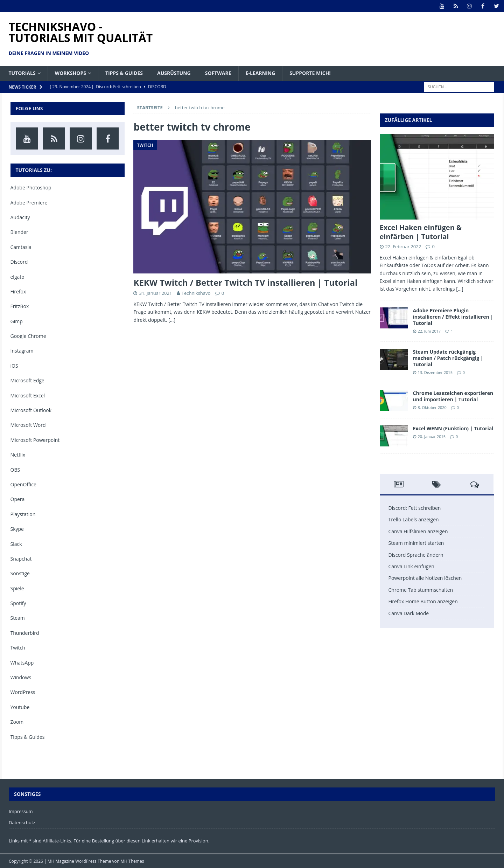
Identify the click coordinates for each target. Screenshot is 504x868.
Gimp (17, 321)
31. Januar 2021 (155, 293)
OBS (15, 470)
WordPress (23, 692)
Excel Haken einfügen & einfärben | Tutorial (421, 232)
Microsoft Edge (27, 380)
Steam (18, 618)
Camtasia (21, 247)
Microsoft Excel (28, 395)
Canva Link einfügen (411, 566)
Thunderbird (25, 633)
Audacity (20, 217)
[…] (172, 320)
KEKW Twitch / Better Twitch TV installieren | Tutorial (245, 282)
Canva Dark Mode (409, 613)
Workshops (71, 73)
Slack (16, 544)
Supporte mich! (310, 73)
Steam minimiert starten (416, 543)
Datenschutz (22, 822)
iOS (14, 366)
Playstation (23, 514)
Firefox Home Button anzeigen (423, 601)
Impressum (21, 811)
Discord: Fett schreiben (415, 508)
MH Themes (132, 861)
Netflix (18, 455)
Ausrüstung (174, 73)
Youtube (20, 707)
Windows (21, 677)
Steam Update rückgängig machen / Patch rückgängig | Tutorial (448, 358)
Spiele (17, 588)
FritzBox (20, 306)
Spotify (18, 603)
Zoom (17, 722)
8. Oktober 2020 (432, 407)
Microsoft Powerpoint (35, 440)
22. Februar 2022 (403, 246)
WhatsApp (22, 663)
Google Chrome (28, 336)
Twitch (18, 648)
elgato (17, 277)
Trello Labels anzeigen (414, 519)
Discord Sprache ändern (416, 555)
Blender (19, 232)
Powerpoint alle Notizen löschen (425, 578)
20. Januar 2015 (432, 436)
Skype (17, 529)
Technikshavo (196, 293)
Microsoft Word (28, 425)
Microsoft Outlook (31, 410)
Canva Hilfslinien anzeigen (418, 531)
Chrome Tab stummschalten (421, 590)
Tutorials (22, 73)
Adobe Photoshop (31, 188)
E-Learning (261, 73)
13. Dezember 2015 (435, 372)
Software (218, 73)
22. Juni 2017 (429, 331)
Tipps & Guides (124, 73)
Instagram (22, 351)
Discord (19, 262)
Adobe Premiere (29, 203)
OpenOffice (23, 484)
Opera (18, 499)
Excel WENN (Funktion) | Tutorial (453, 428)
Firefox (18, 291)
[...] (460, 289)
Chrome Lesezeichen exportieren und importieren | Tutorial (453, 396)
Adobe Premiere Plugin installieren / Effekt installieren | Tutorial (453, 317)
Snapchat (21, 559)
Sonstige (20, 573)
